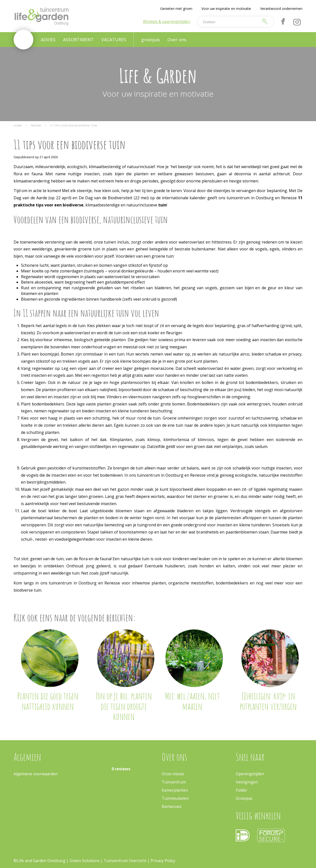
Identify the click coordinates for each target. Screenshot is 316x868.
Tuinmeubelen (175, 798)
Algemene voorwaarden (36, 774)
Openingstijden (250, 774)
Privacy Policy (163, 861)
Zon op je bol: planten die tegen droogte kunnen (124, 706)
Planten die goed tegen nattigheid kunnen (48, 701)
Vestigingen (247, 782)
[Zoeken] (228, 22)
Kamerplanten (175, 790)
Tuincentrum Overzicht (125, 861)
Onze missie (173, 774)
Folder (242, 790)
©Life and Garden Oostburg (39, 861)
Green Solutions (85, 861)
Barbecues (172, 806)
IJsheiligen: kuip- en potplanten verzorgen (268, 701)
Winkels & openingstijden (167, 22)
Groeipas (244, 798)
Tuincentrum (174, 782)
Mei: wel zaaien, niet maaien (192, 701)
